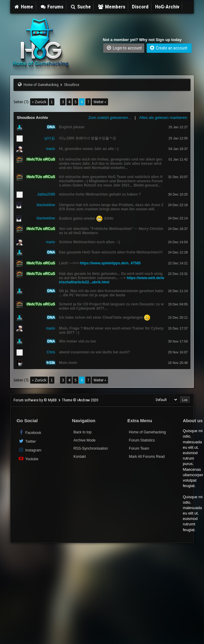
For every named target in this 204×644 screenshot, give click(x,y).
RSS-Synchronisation (91, 448)
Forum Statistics (142, 440)
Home (24, 7)
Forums (52, 7)
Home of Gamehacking (41, 85)
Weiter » (100, 102)
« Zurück (39, 102)
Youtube (28, 459)
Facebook (30, 432)
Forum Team (139, 448)
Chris (51, 352)
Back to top (82, 432)
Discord (140, 7)
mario (50, 149)
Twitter (27, 441)
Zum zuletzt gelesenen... (110, 118)
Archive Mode (84, 440)
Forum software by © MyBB (36, 400)
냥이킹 (49, 138)
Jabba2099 (46, 194)
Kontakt (80, 457)
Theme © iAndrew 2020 (80, 400)
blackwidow (46, 205)
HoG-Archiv (167, 7)
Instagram (30, 450)
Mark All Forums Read (147, 457)
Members (111, 7)
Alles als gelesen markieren (163, 118)
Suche (81, 7)
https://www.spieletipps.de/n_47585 (110, 263)
